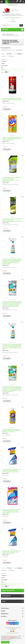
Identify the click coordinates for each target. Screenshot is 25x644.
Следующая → (20, 54)
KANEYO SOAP (4, 50)
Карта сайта (12, 630)
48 (11, 56)
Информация (5, 614)
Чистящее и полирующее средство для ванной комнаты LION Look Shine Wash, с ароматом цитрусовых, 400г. (11, 430)
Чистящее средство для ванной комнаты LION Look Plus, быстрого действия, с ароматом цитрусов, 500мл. (11, 552)
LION (13, 50)
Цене (2, 68)
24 (9, 56)
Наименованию (4, 66)
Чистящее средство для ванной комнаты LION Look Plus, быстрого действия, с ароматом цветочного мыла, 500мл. (11, 471)
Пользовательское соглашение (13, 633)
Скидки (3, 611)
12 (7, 56)
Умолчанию (4, 70)
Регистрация (13, 21)
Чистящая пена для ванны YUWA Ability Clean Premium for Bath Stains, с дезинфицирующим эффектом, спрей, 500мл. (12, 220)
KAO (10, 50)
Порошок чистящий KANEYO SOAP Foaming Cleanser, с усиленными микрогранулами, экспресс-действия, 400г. (12, 139)
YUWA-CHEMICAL (19, 50)
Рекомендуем (5, 608)
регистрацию (14, 636)
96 (13, 56)
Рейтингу (3, 63)
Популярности (4, 61)
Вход (13, 19)
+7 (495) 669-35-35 (13, 5)
